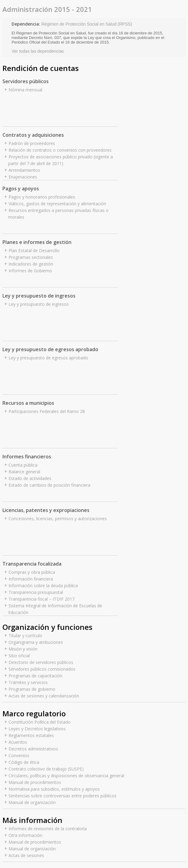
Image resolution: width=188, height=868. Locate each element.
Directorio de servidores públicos (41, 662)
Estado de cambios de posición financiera (49, 485)
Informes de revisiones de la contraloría (48, 829)
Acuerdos (18, 742)
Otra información (25, 835)
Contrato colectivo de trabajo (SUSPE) (46, 769)
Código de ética (24, 762)
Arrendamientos (24, 170)
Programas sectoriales (31, 257)
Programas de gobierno (32, 689)
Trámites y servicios (28, 682)
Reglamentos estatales (31, 735)
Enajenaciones (23, 177)
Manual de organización (32, 802)
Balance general (24, 472)
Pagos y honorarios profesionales (42, 197)
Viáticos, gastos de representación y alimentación (57, 204)
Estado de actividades (30, 478)
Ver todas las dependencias (38, 51)
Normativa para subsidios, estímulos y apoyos (54, 789)
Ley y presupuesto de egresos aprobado (48, 358)
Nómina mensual (25, 90)
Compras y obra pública (32, 572)
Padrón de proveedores (32, 143)
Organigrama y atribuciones (36, 642)
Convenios (19, 755)
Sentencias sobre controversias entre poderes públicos (63, 796)
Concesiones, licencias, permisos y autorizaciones (58, 519)
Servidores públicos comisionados (42, 669)
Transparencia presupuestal (36, 592)
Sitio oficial (19, 656)
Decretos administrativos (33, 749)
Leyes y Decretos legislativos (37, 729)
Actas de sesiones (26, 855)
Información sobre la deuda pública (43, 586)
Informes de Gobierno (30, 271)
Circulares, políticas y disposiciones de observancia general (66, 776)
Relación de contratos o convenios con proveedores (60, 150)
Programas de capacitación (35, 676)
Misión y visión (23, 649)
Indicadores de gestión (31, 264)
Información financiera (31, 579)
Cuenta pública (23, 465)
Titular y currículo (25, 635)
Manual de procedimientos (35, 782)
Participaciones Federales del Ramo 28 (47, 411)
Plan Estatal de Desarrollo (34, 251)
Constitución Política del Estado (40, 722)
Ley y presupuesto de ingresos (39, 304)
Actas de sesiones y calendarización (44, 696)
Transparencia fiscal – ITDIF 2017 (42, 599)
